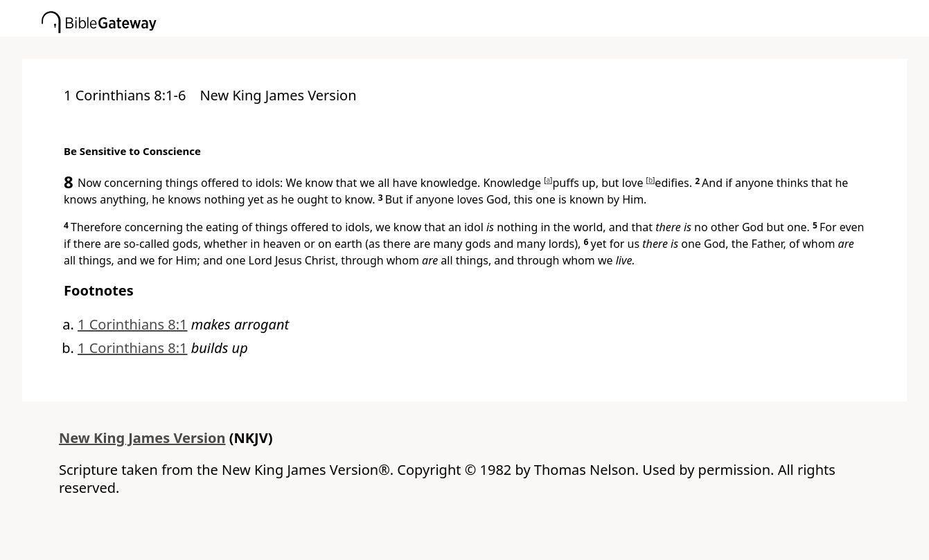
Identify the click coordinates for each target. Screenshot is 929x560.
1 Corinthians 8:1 (133, 324)
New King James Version (142, 438)
